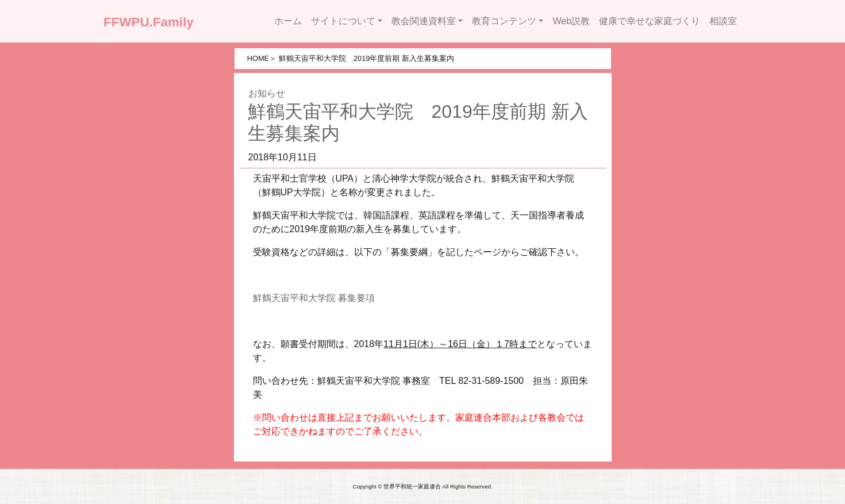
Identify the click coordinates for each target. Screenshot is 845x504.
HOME (258, 58)
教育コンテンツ (504, 21)
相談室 (723, 21)
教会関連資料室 (424, 21)
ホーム (288, 21)
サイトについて (343, 21)
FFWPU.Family (149, 22)
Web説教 (571, 21)
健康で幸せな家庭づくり (650, 21)
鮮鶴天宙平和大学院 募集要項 (314, 298)
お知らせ (267, 93)
